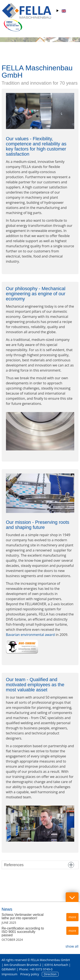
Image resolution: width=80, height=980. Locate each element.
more (72, 917)
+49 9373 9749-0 (41, 969)
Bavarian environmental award (30, 635)
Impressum (10, 974)
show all (72, 946)
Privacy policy (30, 974)
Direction (50, 974)
